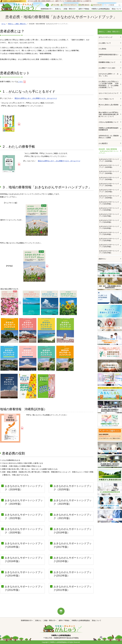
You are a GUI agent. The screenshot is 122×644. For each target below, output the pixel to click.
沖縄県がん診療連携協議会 (101, 9)
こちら (20, 82)
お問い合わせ (85, 5)
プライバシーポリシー (70, 5)
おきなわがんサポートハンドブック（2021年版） (109, 191)
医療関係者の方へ (47, 9)
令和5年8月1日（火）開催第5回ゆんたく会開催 (109, 137)
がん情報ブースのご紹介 (107, 68)
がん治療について (105, 43)
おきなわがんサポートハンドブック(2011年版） (109, 252)
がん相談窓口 (103, 143)
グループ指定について (106, 99)
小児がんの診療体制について (109, 122)
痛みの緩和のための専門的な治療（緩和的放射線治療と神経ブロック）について (109, 114)
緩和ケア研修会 (84, 9)
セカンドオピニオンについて (109, 93)
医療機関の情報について (107, 62)
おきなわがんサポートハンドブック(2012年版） (109, 246)
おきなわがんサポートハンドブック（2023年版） (109, 178)
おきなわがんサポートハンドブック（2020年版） (109, 197)
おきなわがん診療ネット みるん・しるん (109, 75)
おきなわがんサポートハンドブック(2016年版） (109, 221)
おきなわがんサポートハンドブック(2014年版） (109, 233)
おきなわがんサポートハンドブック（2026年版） (109, 160)
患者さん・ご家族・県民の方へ (66, 9)
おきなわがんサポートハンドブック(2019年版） (109, 203)
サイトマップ (97, 5)
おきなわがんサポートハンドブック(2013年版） (109, 240)
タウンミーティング (105, 37)
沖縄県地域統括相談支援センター (109, 56)
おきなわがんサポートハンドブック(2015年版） (109, 227)
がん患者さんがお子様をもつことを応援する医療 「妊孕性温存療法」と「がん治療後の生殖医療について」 (109, 84)
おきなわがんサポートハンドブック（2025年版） (109, 166)
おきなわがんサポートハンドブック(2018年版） (109, 209)
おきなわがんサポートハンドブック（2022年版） (109, 185)
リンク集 (56, 5)
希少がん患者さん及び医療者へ (109, 106)
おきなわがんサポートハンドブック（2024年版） (109, 172)
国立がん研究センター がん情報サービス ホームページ (36, 98)
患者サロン (102, 259)
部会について (116, 9)
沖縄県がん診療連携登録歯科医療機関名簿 (109, 129)
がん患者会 (102, 49)
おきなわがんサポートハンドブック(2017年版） (109, 215)
